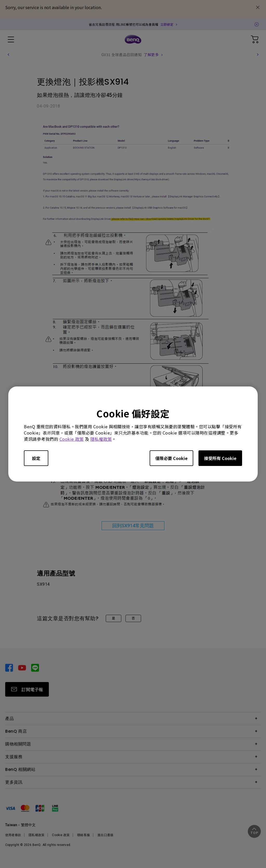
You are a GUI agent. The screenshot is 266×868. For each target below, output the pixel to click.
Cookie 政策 (72, 439)
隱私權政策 (101, 439)
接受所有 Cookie (220, 458)
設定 (36, 458)
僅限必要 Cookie (171, 458)
